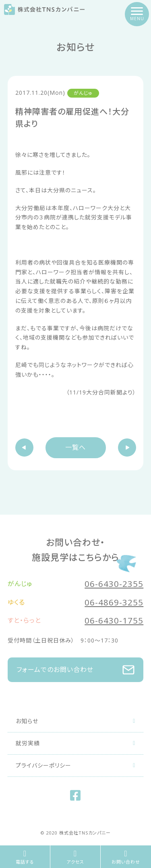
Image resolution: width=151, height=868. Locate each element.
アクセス (75, 857)
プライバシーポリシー (76, 765)
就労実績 (76, 743)
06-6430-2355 (114, 584)
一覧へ (75, 447)
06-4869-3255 (114, 602)
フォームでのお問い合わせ (76, 670)
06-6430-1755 (114, 620)
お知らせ (76, 721)
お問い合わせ (126, 857)
